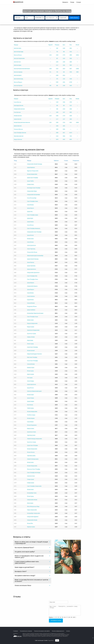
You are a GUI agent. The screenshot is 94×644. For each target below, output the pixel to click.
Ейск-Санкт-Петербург (32, 357)
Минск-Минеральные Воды (33, 506)
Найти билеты (74, 18)
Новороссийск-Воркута (32, 286)
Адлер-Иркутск (30, 208)
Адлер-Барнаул (31, 262)
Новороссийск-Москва (32, 252)
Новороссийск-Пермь (32, 191)
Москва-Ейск (30, 523)
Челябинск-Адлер (31, 415)
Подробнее (51, 640)
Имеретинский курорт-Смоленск (34, 354)
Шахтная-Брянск (18, 75)
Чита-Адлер (30, 378)
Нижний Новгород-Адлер (33, 459)
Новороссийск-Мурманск (33, 517)
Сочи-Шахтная (17, 112)
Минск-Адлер (30, 503)
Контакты (68, 631)
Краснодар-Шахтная (19, 106)
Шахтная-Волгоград (18, 79)
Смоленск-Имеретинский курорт (34, 391)
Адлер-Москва (30, 235)
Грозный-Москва (31, 364)
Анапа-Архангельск (31, 245)
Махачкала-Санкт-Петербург (34, 469)
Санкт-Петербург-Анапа (32, 201)
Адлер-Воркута (30, 283)
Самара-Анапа (30, 184)
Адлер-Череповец (31, 266)
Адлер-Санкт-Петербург (33, 178)
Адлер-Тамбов (30, 181)
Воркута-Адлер (30, 327)
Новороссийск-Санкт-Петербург (34, 232)
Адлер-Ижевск (30, 222)
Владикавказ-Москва (32, 306)
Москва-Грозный (31, 351)
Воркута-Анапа (30, 428)
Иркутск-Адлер (30, 374)
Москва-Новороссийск (32, 174)
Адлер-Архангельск (31, 269)
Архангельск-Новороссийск (33, 330)
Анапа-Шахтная (18, 102)
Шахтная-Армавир (18, 72)
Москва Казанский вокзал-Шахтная (22, 122)
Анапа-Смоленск (31, 296)
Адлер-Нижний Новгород (33, 259)
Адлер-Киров (30, 218)
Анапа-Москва (30, 205)
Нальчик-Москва (31, 303)
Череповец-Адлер (31, 456)
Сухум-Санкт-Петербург (32, 445)
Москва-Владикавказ (32, 425)
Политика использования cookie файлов (42, 631)
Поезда (72, 2)
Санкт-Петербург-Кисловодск (34, 473)
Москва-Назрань (31, 418)
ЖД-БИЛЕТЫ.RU (19, 2)
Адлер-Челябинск (31, 310)
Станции (79, 2)
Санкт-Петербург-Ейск (32, 276)
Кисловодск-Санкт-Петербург (34, 188)
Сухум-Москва (30, 300)
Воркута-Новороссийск (32, 323)
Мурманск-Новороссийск (33, 171)
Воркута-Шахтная (18, 139)
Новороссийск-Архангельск (33, 273)
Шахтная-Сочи (17, 62)
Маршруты (65, 2)
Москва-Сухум (30, 395)
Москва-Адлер (30, 371)
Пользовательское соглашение (26, 631)
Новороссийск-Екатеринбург (33, 195)
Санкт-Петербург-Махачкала (34, 228)
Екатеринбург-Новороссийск (33, 513)
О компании (16, 631)
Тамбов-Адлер (30, 408)
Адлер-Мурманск (31, 167)
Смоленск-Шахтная (18, 129)
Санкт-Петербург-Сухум (32, 317)
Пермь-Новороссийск (32, 510)
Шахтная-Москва (18, 55)
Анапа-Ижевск (30, 422)
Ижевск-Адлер (30, 344)
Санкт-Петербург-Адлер (33, 215)
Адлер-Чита (30, 212)
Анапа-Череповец (31, 249)
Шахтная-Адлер (18, 65)
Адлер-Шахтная (18, 119)
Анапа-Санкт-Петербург (32, 347)
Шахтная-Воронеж (18, 86)
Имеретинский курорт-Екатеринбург (35, 256)
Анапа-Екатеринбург (32, 198)
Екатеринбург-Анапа (32, 493)
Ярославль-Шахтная (19, 136)
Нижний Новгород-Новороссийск (34, 439)
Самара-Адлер (30, 479)
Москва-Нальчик (31, 452)
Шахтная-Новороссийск (19, 58)
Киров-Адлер (30, 340)
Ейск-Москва (30, 405)
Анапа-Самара (30, 381)
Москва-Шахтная (18, 116)
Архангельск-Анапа (31, 432)
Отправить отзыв (56, 621)
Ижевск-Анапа (30, 320)
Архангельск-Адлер (31, 334)
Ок (57, 640)
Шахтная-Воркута (18, 82)
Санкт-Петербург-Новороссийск (34, 486)
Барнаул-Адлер (31, 367)
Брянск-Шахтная (18, 126)
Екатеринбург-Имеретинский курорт (35, 313)
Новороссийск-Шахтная (19, 109)
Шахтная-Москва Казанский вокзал (22, 69)
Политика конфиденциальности (58, 631)
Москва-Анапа (30, 239)
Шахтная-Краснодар (19, 52)
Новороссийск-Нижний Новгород (34, 164)
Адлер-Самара (30, 398)
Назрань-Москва (31, 337)
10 (74, 617)
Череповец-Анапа (31, 435)
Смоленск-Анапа (31, 476)
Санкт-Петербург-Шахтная (20, 133)
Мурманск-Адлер (31, 527)
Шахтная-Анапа (18, 48)
